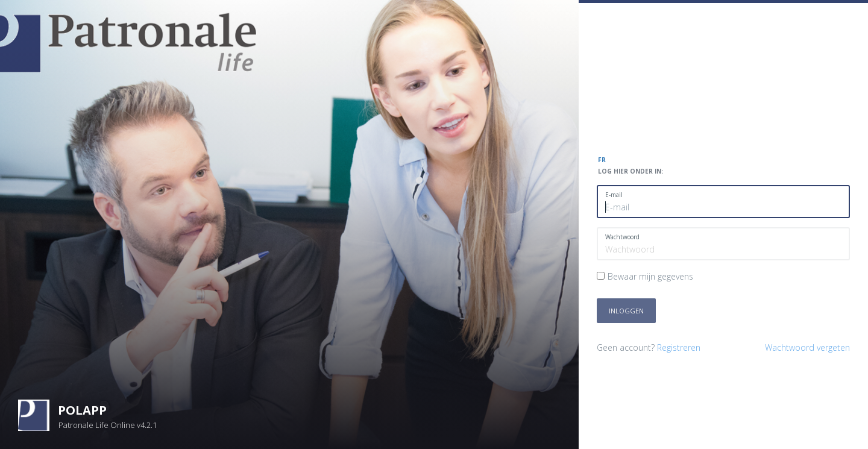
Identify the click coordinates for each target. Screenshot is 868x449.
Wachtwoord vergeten (807, 347)
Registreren (679, 347)
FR (602, 160)
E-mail (614, 195)
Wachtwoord (622, 237)
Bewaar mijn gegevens (650, 276)
